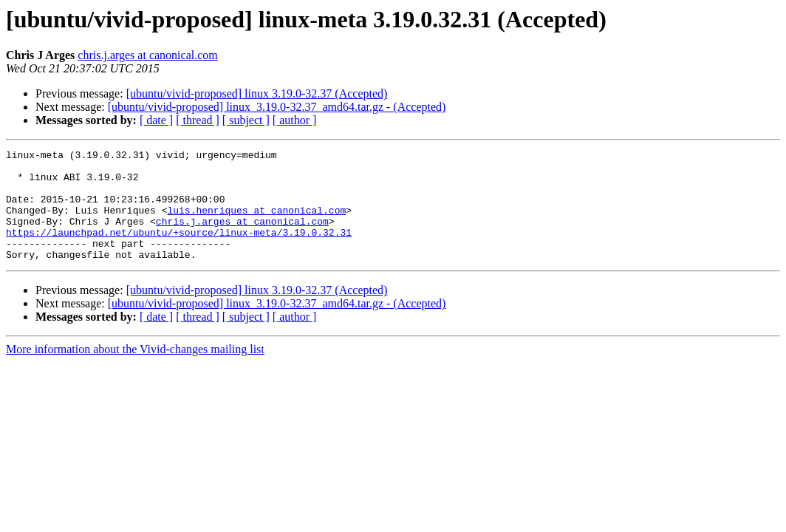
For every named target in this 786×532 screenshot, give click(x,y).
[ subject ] (246, 120)
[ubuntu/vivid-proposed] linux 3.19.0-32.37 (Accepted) (257, 93)
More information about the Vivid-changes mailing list (135, 371)
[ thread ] (198, 120)
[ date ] (156, 120)
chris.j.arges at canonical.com (147, 55)
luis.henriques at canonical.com (256, 223)
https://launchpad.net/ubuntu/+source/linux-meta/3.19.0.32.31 (179, 250)
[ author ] (295, 120)
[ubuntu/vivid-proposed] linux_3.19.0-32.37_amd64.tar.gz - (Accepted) (277, 107)
